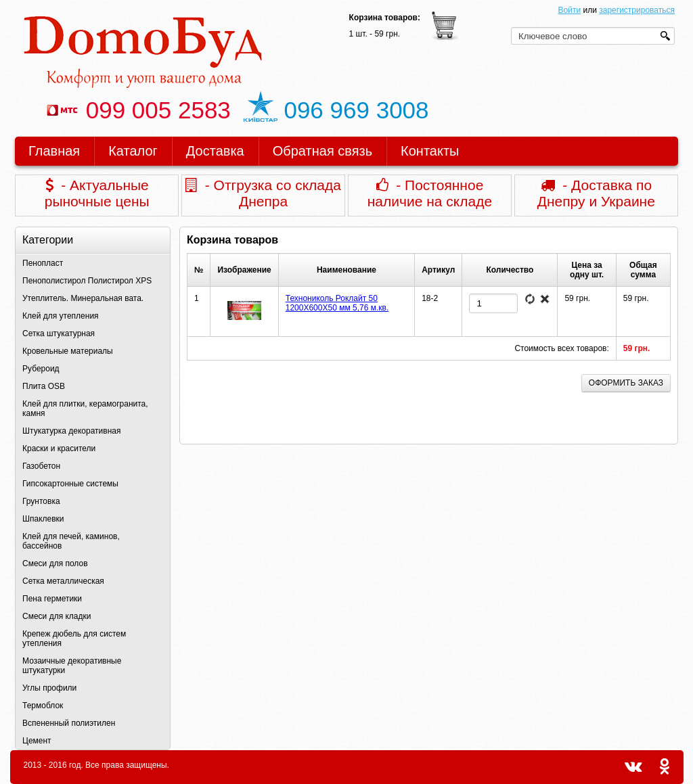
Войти (570, 10)
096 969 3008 (336, 110)
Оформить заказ (626, 383)
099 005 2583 (138, 110)
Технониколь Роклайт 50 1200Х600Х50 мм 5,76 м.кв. (337, 303)
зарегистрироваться (637, 10)
